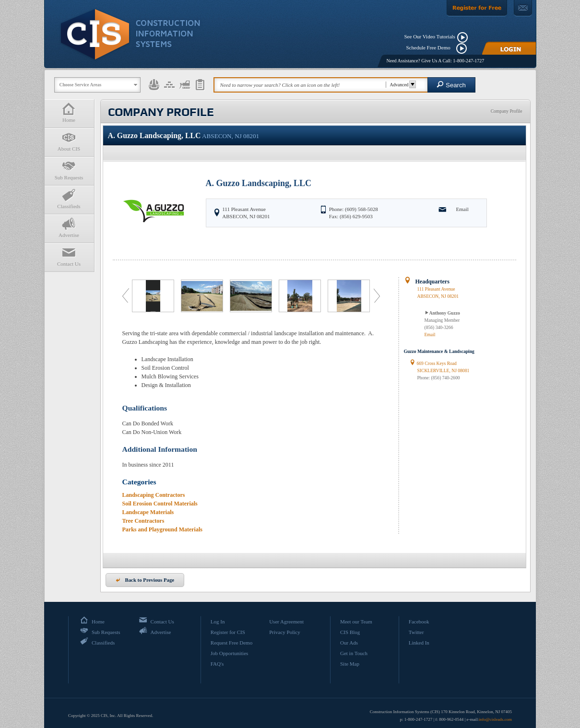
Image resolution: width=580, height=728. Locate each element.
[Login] (509, 48)
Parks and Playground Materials (162, 529)
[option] (154, 296)
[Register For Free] (477, 8)
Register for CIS (228, 632)
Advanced (402, 85)
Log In (218, 622)
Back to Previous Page (145, 580)
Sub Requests (69, 170)
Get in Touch (354, 653)
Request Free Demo (231, 643)
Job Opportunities (230, 653)
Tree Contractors (143, 521)
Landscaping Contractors (154, 495)
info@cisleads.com (495, 719)
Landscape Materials (148, 512)
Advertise (69, 228)
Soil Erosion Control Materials (160, 504)
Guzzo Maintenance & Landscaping (439, 351)
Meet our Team (356, 622)
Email (462, 209)
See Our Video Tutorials (430, 36)
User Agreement (286, 622)
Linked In (419, 643)
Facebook (419, 622)
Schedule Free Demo (431, 47)
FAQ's (217, 664)
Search (451, 85)
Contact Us (69, 256)
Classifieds (69, 199)
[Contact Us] (523, 8)
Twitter (416, 632)
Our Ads (349, 643)
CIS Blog (350, 632)
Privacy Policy (284, 632)
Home (69, 112)
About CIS (69, 141)
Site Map (350, 664)
